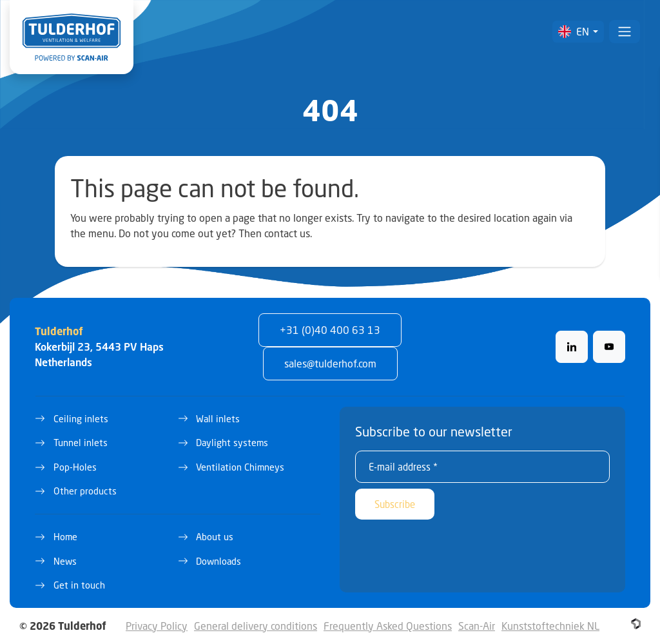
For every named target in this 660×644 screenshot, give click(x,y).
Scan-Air (477, 626)
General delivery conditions (256, 626)
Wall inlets (218, 419)
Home (65, 537)
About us (215, 537)
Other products (85, 491)
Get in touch (79, 585)
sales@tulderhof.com (330, 363)
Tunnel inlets (81, 443)
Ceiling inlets (81, 419)
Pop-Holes (75, 467)
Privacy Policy (157, 626)
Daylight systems (232, 443)
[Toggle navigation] (625, 32)
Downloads (218, 561)
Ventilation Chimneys (240, 467)
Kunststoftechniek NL (550, 626)
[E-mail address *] (482, 467)
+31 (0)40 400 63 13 (330, 330)
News (65, 561)
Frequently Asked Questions (388, 626)
